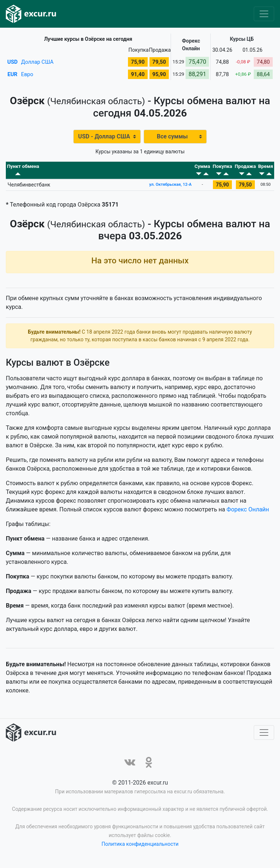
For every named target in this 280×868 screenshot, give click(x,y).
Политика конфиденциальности (140, 849)
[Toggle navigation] (264, 14)
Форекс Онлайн (248, 514)
